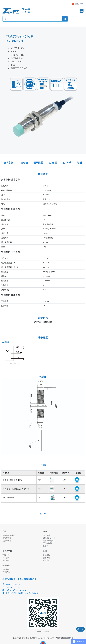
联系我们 (47, 560)
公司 (45, 551)
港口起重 (47, 535)
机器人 (46, 546)
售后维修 (6, 560)
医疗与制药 (47, 543)
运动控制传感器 (9, 535)
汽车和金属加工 (49, 541)
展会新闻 (6, 569)
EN (82, 4)
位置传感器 (7, 538)
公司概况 (47, 555)
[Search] (65, 19)
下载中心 (6, 555)
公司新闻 (6, 565)
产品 (4, 531)
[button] (82, 11)
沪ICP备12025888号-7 (64, 638)
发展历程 (47, 558)
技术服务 (6, 558)
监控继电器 (7, 541)
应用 (45, 531)
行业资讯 (6, 572)
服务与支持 (7, 551)
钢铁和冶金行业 (49, 538)
